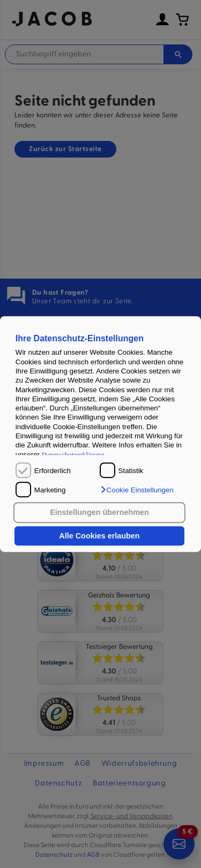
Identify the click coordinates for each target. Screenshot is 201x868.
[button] (137, 490)
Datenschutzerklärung (73, 455)
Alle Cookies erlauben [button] (99, 536)
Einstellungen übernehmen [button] (99, 513)
